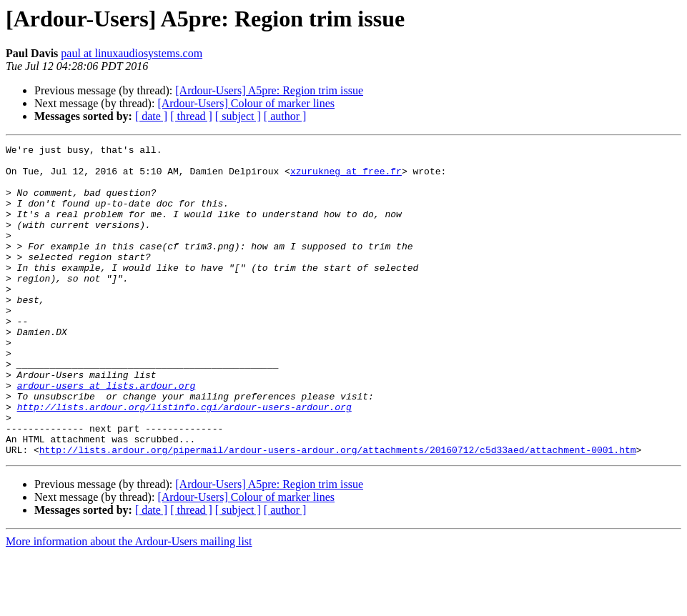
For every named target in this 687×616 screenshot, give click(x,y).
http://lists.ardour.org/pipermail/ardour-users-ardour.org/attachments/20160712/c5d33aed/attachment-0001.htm (338, 512)
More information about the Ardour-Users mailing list (129, 603)
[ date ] (151, 116)
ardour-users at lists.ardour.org (107, 434)
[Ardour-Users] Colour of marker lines (246, 103)
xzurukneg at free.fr (346, 177)
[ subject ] (238, 116)
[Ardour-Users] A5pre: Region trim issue (269, 90)
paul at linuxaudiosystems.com (132, 53)
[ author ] (285, 116)
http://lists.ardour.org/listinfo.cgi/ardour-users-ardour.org (184, 460)
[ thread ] (191, 116)
